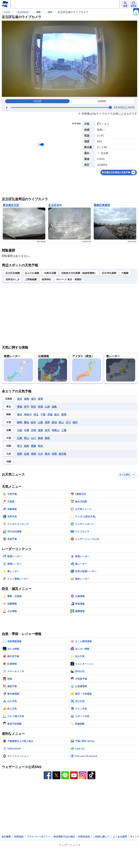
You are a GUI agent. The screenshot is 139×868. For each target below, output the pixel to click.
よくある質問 (120, 837)
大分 (40, 454)
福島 (54, 407)
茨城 (50, 415)
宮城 (40, 407)
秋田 (33, 407)
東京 (50, 12)
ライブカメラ (23, 12)
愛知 (26, 422)
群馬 (64, 415)
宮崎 (54, 454)
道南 (26, 399)
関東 (38, 12)
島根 (40, 438)
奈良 (47, 430)
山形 (47, 407)
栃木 (57, 415)
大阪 (20, 430)
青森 (20, 407)
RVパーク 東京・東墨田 (69, 279)
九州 (9, 454)
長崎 (33, 454)
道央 (20, 399)
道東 (40, 399)
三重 (64, 430)
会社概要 (6, 837)
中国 (9, 438)
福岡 (20, 454)
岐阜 (33, 422)
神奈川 (28, 415)
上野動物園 (31, 279)
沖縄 (9, 462)
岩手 (26, 407)
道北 (33, 399)
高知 (40, 446)
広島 (20, 438)
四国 (9, 446)
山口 (33, 438)
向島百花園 (50, 273)
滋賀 (40, 430)
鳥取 (47, 438)
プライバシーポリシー (39, 837)
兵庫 (26, 430)
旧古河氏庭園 (109, 273)
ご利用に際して (101, 837)
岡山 (26, 438)
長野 (47, 422)
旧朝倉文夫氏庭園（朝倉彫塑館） (79, 273)
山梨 (40, 422)
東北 (9, 407)
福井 (75, 422)
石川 (68, 422)
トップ (7, 12)
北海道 (8, 399)
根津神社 (47, 279)
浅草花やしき (13, 279)
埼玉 (36, 415)
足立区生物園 (13, 273)
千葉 (43, 415)
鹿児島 (62, 454)
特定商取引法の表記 (64, 837)
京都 (33, 430)
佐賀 (26, 454)
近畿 (9, 430)
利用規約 (19, 837)
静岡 (20, 422)
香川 (20, 446)
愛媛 (33, 446)
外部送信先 (84, 837)
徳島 (26, 446)
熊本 (47, 454)
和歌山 (56, 430)
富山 (61, 422)
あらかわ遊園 (32, 273)
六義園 (125, 273)
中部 (9, 422)
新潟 (54, 422)
